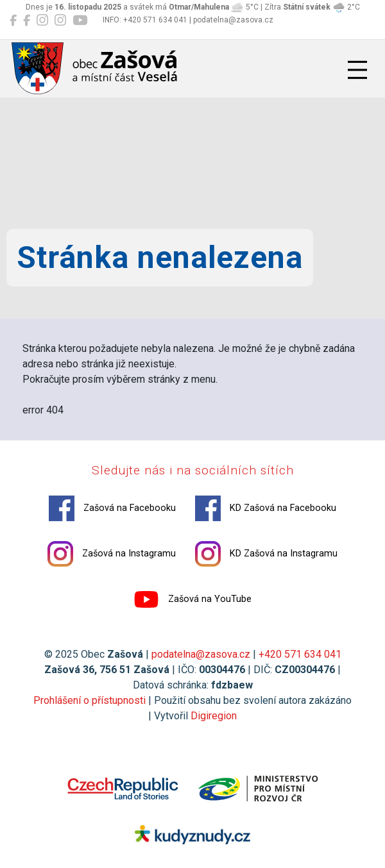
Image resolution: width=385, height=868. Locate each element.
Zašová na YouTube (193, 599)
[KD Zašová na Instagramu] (60, 21)
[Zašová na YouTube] (80, 21)
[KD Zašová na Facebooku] (27, 21)
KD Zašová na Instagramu (266, 554)
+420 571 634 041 (300, 654)
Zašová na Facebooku (112, 508)
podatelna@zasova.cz (201, 654)
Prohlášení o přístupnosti (90, 700)
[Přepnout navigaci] (357, 70)
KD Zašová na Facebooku (266, 508)
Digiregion (214, 716)
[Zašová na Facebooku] (13, 21)
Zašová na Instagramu (112, 554)
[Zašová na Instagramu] (42, 21)
